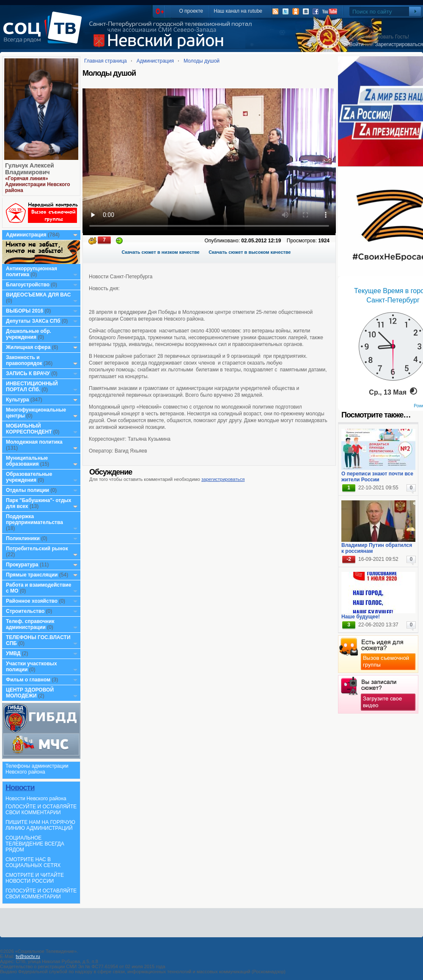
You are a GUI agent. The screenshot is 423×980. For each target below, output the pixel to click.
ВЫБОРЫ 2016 (25, 311)
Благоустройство (28, 285)
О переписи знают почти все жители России (377, 477)
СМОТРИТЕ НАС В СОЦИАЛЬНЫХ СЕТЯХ (33, 862)
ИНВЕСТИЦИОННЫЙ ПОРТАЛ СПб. (32, 387)
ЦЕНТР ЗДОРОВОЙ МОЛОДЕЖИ (30, 693)
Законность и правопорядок (24, 360)
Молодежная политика (34, 442)
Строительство (25, 611)
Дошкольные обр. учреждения (29, 334)
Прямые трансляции (32, 575)
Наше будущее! (361, 617)
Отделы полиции (27, 490)
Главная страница (106, 61)
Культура (17, 400)
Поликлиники (23, 538)
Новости (20, 788)
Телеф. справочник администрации (30, 624)
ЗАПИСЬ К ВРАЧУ (28, 373)
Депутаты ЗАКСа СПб (33, 321)
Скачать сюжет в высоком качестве (250, 252)
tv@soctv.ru (28, 956)
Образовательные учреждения (29, 477)
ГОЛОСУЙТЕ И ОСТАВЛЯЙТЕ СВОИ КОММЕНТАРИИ (41, 810)
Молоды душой (202, 61)
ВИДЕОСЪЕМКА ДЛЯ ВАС (38, 295)
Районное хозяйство (32, 601)
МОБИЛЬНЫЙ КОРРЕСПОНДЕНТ (30, 429)
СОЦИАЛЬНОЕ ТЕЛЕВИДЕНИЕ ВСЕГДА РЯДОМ (35, 844)
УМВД (13, 653)
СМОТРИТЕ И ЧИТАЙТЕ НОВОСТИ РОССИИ (35, 878)
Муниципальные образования (27, 461)
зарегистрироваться (223, 479)
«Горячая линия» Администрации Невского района (38, 184)
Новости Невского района (36, 799)
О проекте (191, 11)
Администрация (26, 235)
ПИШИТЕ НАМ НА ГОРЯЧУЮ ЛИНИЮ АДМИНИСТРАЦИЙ (40, 825)
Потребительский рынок (37, 549)
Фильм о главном (28, 680)
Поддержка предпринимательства (34, 519)
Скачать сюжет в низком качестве (161, 252)
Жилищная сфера (28, 347)
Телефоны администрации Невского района (37, 769)
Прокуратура (22, 565)
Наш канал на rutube (238, 11)
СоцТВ (45, 33)
